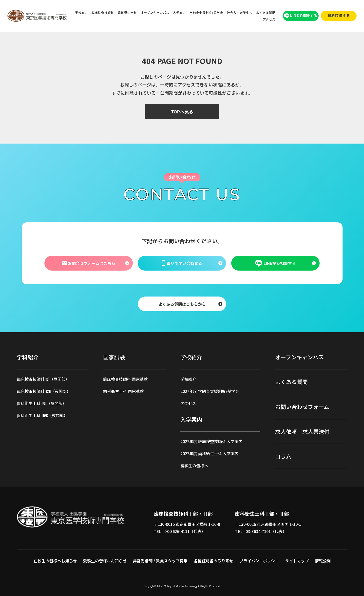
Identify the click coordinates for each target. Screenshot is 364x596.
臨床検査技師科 (103, 12)
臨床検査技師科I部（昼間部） (43, 379)
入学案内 (179, 12)
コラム (283, 456)
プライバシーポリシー (259, 561)
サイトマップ (297, 561)
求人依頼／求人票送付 (302, 431)
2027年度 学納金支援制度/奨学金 (210, 391)
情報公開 (323, 561)
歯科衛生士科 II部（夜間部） (42, 415)
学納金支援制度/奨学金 (206, 12)
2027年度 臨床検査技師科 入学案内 (211, 441)
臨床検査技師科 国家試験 (125, 379)
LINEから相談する (275, 263)
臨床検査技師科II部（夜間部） (44, 391)
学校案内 (81, 12)
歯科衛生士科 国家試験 (123, 391)
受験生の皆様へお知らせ (105, 561)
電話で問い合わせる (182, 263)
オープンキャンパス (155, 12)
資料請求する (339, 16)
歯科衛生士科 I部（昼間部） (42, 403)
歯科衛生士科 (127, 12)
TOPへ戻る (182, 111)
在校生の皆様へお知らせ (55, 561)
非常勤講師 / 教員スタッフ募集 (160, 561)
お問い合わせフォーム (302, 406)
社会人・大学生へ (240, 12)
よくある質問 (266, 12)
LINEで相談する (301, 16)
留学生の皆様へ (194, 466)
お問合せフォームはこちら (89, 263)
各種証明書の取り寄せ (213, 561)
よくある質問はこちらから (182, 304)
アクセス (269, 19)
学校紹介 (188, 379)
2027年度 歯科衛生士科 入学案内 (210, 453)
